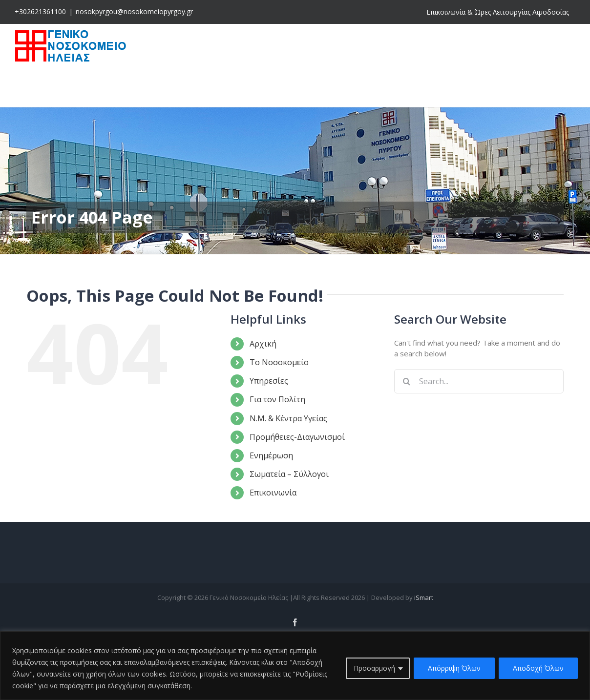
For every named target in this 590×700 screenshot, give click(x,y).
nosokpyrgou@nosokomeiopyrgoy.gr (134, 11)
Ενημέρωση (271, 455)
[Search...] (479, 381)
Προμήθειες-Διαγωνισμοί (297, 437)
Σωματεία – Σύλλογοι (289, 474)
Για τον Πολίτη (277, 399)
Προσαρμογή (374, 668)
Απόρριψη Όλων (454, 668)
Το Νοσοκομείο (279, 362)
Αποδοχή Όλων (538, 668)
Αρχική (263, 344)
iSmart (424, 597)
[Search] (406, 381)
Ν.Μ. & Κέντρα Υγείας (288, 418)
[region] (295, 666)
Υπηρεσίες (269, 381)
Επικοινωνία (273, 493)
